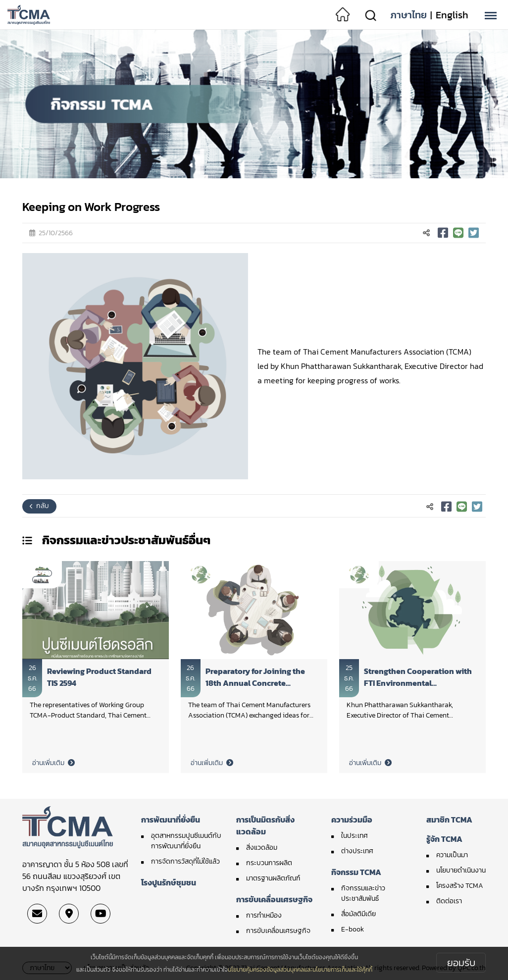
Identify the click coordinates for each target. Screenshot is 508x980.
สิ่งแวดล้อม (262, 848)
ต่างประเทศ (357, 851)
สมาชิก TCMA (449, 820)
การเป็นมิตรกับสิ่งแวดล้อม (265, 825)
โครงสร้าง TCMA (460, 886)
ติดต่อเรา (449, 901)
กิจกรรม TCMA (356, 872)
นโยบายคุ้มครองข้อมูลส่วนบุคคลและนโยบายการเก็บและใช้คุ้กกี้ (300, 970)
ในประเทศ (355, 836)
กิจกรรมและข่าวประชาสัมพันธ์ (363, 893)
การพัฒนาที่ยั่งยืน (171, 820)
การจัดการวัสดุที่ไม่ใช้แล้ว (185, 861)
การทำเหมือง (264, 915)
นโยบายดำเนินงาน (461, 870)
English (452, 15)
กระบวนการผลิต (269, 863)
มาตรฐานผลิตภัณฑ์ (273, 878)
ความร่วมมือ (352, 820)
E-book (353, 929)
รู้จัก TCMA (444, 839)
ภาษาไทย (408, 15)
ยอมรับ (461, 963)
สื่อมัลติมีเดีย (358, 914)
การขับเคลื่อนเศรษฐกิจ (274, 899)
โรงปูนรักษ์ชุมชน (169, 882)
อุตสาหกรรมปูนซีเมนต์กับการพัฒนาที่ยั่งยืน (186, 841)
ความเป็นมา (452, 855)
